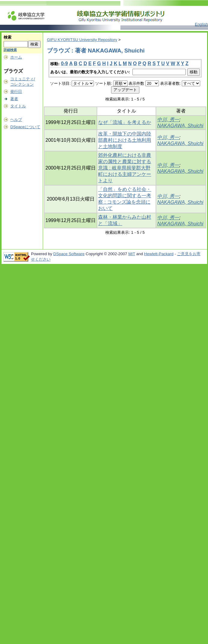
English (201, 24)
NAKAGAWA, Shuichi (180, 126)
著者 (14, 99)
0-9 (64, 63)
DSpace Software (69, 254)
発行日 (16, 92)
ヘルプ (16, 120)
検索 (8, 37)
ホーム (16, 57)
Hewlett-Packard (159, 254)
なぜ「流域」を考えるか (125, 122)
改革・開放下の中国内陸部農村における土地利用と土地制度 (125, 140)
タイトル (18, 106)
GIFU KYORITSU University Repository (82, 40)
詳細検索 (10, 50)
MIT (132, 254)
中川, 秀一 (168, 120)
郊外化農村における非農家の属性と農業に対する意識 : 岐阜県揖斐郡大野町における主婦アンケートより (125, 168)
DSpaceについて (25, 127)
